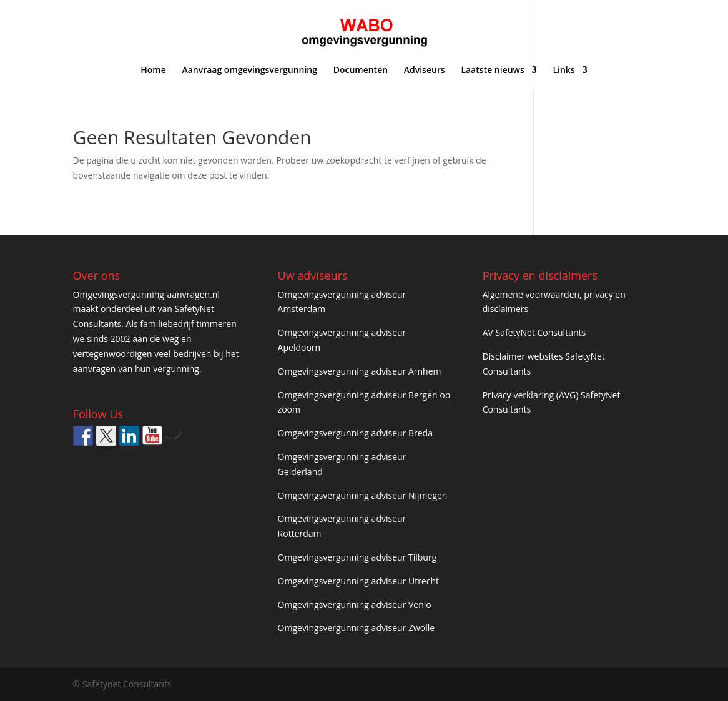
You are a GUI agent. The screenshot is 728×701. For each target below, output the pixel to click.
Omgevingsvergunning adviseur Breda (355, 433)
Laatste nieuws (492, 71)
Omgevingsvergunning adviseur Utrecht (358, 581)
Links (563, 71)
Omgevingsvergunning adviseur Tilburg (357, 557)
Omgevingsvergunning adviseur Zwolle (357, 628)
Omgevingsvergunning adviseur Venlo (355, 605)
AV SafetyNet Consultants (534, 332)
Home (153, 71)
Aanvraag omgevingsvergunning (249, 71)
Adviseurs (425, 71)
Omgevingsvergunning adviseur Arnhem (360, 371)
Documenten (361, 71)
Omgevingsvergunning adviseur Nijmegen (363, 495)
